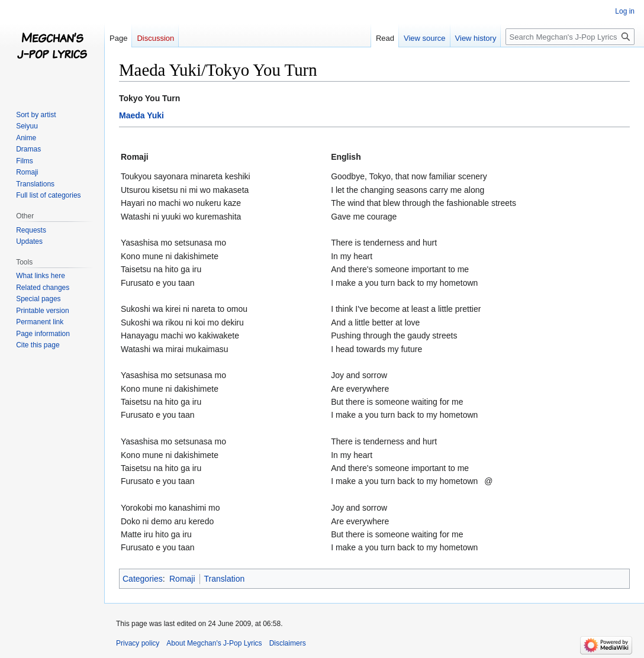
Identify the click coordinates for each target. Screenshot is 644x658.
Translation (225, 579)
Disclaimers (288, 643)
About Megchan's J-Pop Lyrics (214, 643)
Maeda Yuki (141, 115)
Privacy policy (138, 643)
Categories (143, 579)
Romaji (182, 579)
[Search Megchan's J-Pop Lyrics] (570, 37)
